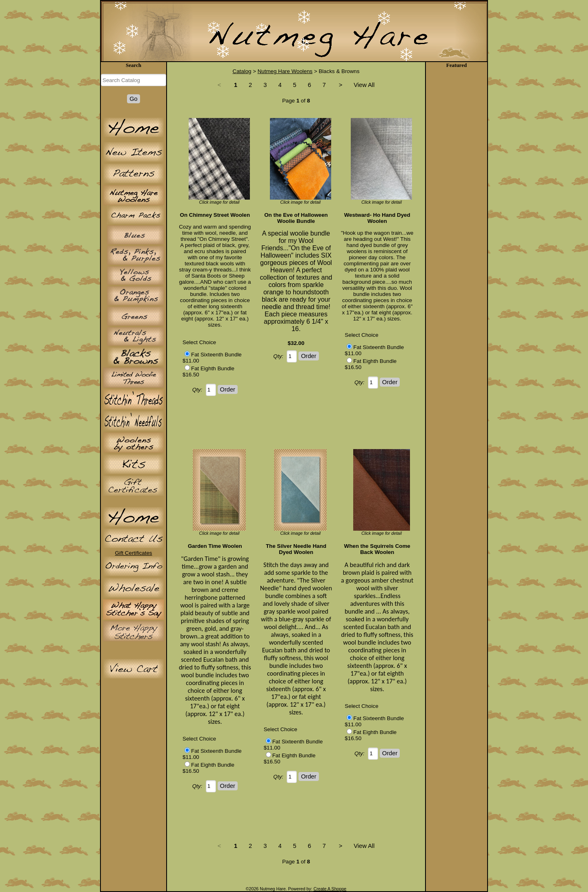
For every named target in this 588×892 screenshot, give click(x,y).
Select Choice (199, 342)
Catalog (242, 71)
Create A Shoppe (330, 889)
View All (364, 85)
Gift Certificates (133, 553)
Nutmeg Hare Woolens (285, 71)
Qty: (197, 390)
